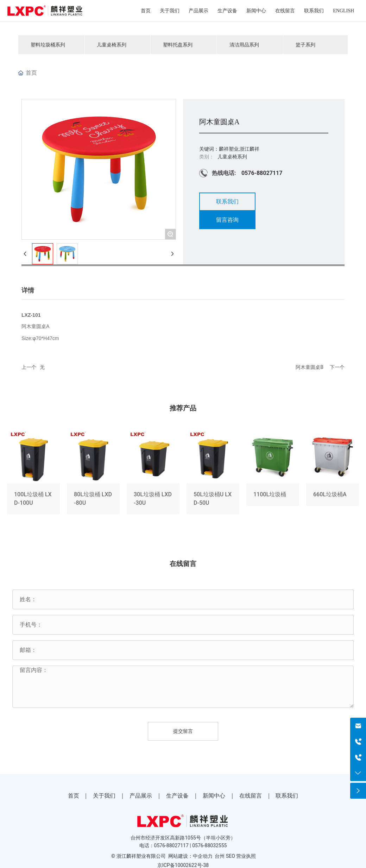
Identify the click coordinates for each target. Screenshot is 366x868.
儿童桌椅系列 (112, 45)
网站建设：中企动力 (190, 856)
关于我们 (104, 796)
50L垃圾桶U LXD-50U (213, 474)
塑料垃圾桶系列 (48, 45)
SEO (231, 856)
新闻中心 (214, 796)
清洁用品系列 (244, 45)
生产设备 (177, 796)
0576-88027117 (262, 173)
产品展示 (141, 796)
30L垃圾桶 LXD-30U (153, 474)
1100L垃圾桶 (273, 474)
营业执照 (246, 856)
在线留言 (251, 796)
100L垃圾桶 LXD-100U (33, 474)
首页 (74, 796)
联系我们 (287, 796)
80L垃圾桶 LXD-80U (93, 474)
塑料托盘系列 (178, 45)
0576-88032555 (209, 845)
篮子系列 (305, 45)
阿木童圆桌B (310, 367)
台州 (220, 856)
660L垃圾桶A (333, 474)
